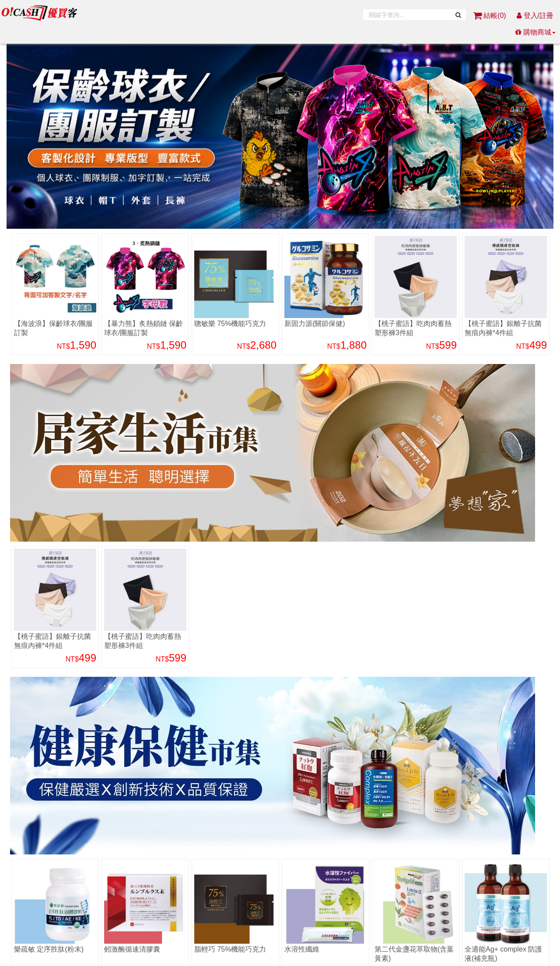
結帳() (490, 16)
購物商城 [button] (535, 32)
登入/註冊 (535, 16)
